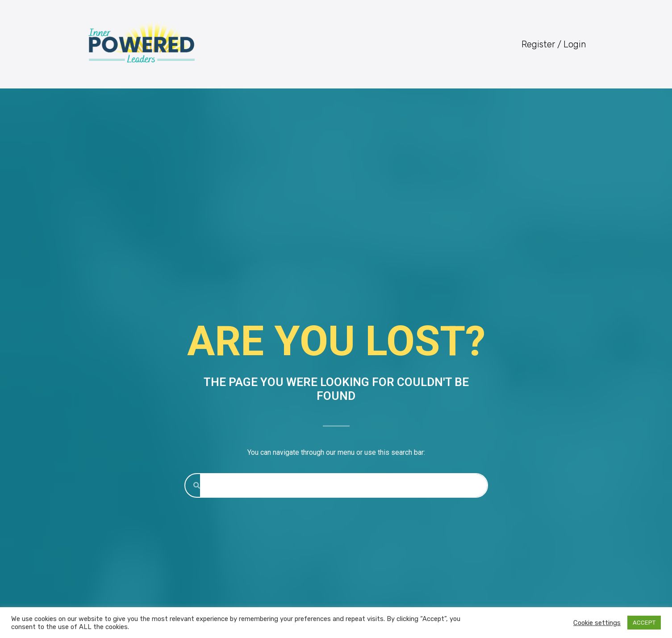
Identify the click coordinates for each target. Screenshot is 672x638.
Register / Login (554, 44)
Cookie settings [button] (597, 623)
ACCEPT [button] (644, 623)
